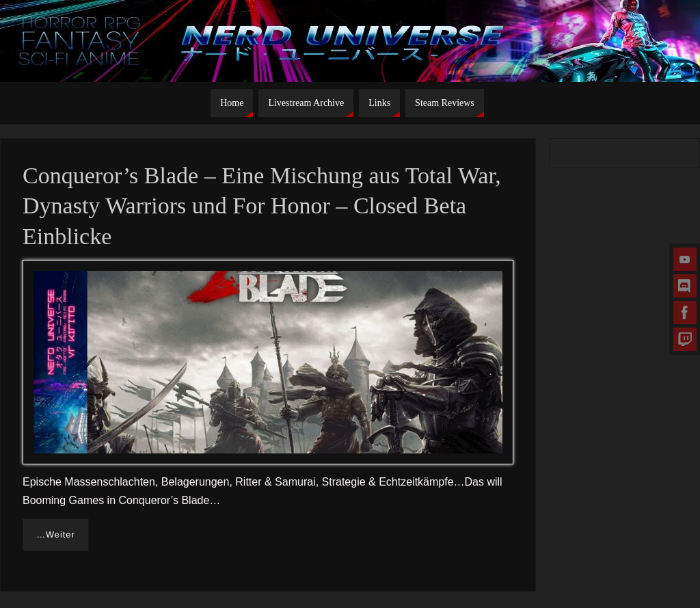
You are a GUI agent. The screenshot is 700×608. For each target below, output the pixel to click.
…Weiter (56, 534)
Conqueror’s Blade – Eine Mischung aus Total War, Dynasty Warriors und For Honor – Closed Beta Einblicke (262, 206)
